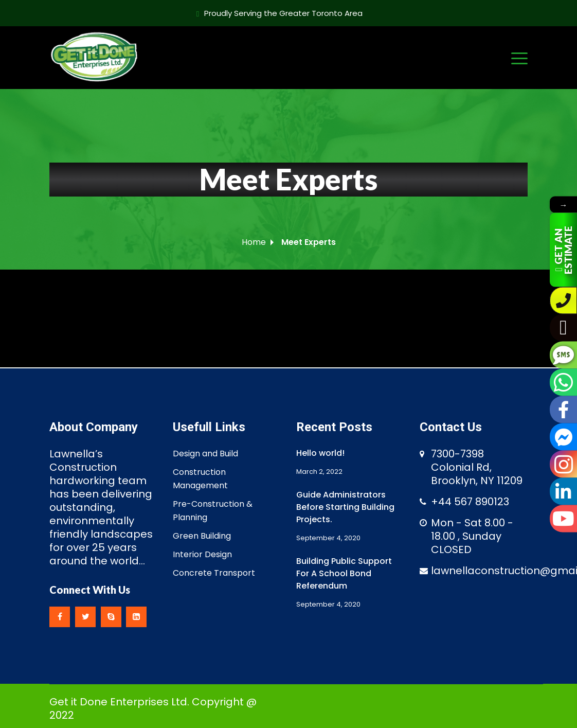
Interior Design (202, 554)
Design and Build (205, 454)
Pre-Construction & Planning (213, 511)
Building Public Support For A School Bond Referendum (344, 573)
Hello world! (320, 453)
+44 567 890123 (470, 502)
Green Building (202, 536)
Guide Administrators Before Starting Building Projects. (345, 507)
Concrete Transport (214, 573)
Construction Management (200, 479)
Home (254, 242)
